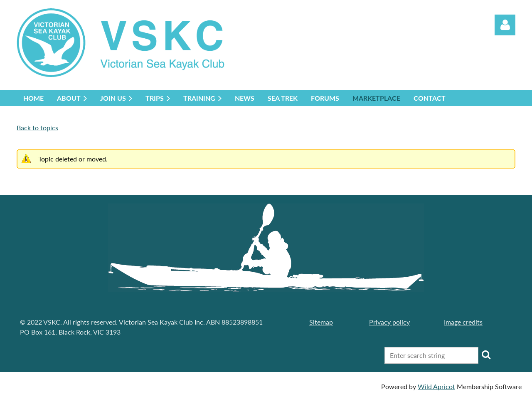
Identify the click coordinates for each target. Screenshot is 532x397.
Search (486, 355)
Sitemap (321, 322)
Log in (505, 25)
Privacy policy (389, 322)
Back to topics (37, 128)
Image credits (463, 322)
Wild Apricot (436, 386)
